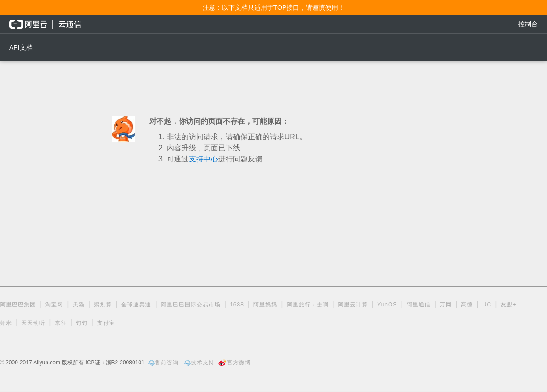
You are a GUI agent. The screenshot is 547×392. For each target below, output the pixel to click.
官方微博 (235, 363)
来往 (61, 323)
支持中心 (204, 159)
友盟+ (508, 305)
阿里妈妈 (265, 305)
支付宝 (106, 323)
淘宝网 (54, 305)
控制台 (528, 24)
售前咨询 (163, 363)
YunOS (387, 305)
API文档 (21, 47)
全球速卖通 (136, 305)
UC (487, 305)
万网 (446, 305)
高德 (467, 305)
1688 (237, 305)
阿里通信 (419, 305)
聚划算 (103, 305)
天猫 (79, 305)
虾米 (6, 323)
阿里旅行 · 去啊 (308, 305)
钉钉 (82, 323)
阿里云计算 (353, 305)
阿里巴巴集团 (18, 305)
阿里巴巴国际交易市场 (191, 305)
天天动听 (33, 323)
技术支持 (199, 363)
